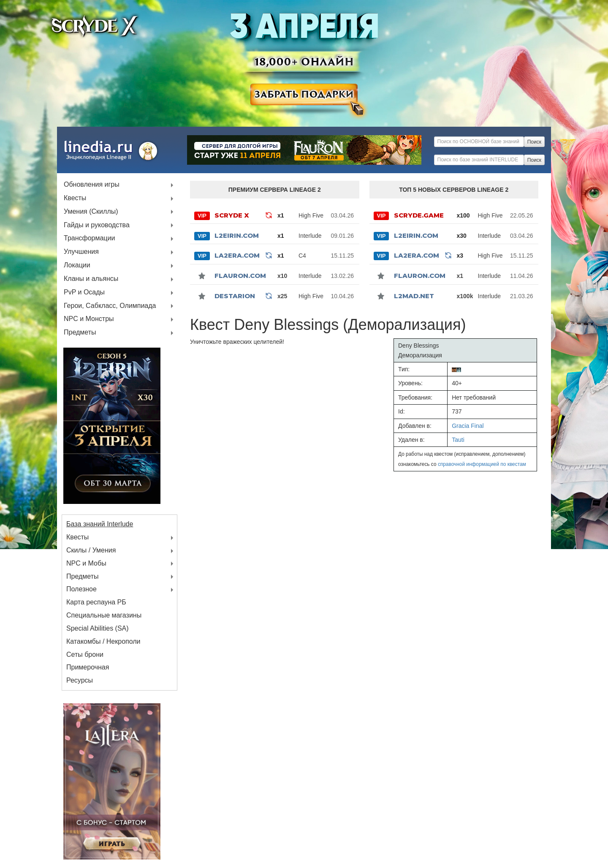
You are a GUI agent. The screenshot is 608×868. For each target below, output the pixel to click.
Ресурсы (80, 680)
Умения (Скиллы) (91, 212)
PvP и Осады (84, 293)
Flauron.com (240, 276)
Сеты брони (85, 654)
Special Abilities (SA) (98, 628)
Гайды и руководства (97, 225)
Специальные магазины (104, 615)
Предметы (80, 333)
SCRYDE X (232, 215)
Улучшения (81, 252)
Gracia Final (468, 426)
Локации (77, 265)
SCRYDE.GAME (419, 215)
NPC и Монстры (89, 319)
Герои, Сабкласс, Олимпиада (110, 306)
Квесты (75, 198)
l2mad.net (414, 296)
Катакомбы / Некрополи (103, 641)
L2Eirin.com (237, 235)
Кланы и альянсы (91, 279)
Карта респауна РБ (96, 602)
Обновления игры (92, 185)
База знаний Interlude (100, 524)
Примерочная (88, 667)
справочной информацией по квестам (482, 464)
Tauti (458, 440)
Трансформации (89, 238)
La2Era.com (237, 255)
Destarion (235, 296)
